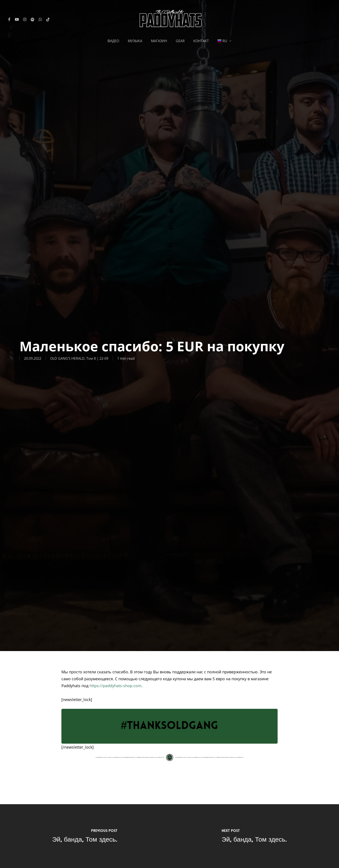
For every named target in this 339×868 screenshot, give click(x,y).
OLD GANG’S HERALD (67, 358)
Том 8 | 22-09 (97, 358)
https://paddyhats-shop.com (115, 686)
